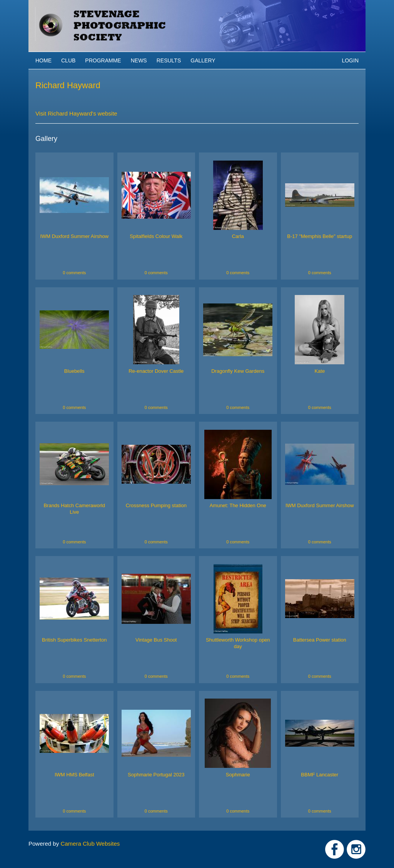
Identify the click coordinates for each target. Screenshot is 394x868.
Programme (103, 60)
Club (68, 60)
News (139, 60)
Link (335, 849)
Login (350, 60)
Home (43, 60)
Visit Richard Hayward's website (76, 113)
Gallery (203, 60)
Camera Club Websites (90, 844)
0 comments (74, 273)
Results (169, 60)
